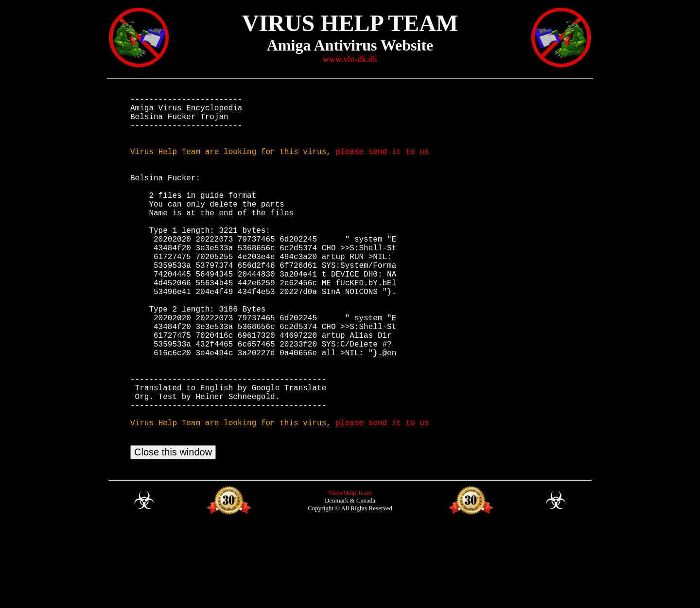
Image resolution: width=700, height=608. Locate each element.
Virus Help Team (350, 572)
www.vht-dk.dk (350, 59)
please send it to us (382, 165)
